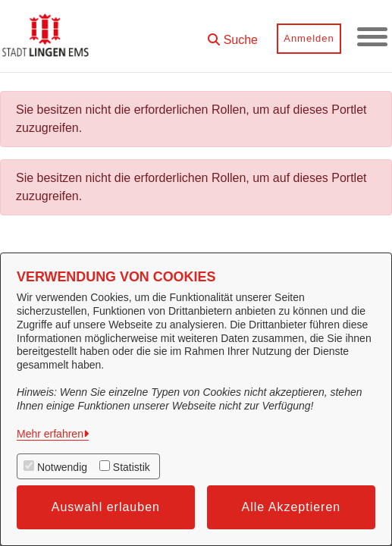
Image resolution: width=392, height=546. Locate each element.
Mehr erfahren (50, 434)
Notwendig (62, 467)
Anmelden (309, 38)
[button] (233, 35)
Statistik (132, 467)
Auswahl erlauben (106, 507)
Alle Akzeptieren (292, 507)
